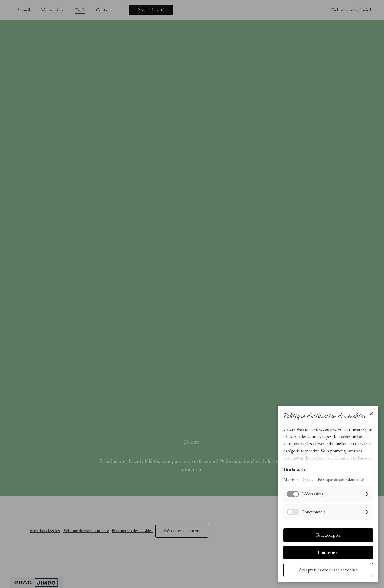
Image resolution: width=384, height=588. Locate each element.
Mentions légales (298, 479)
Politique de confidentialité (341, 479)
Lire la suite (294, 469)
